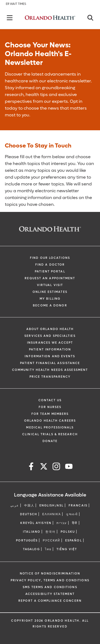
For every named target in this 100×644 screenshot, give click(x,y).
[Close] (90, 18)
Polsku (68, 532)
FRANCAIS (78, 505)
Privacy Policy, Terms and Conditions (50, 580)
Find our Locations (50, 258)
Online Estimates (50, 292)
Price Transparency (50, 377)
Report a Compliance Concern (50, 601)
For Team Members (50, 414)
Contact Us (50, 400)
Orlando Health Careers (50, 421)
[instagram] (56, 467)
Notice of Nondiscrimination (50, 574)
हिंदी (75, 523)
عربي (15, 505)
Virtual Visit (50, 285)
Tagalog (31, 549)
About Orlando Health (50, 329)
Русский (51, 540)
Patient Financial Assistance (50, 363)
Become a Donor (50, 305)
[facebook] (31, 467)
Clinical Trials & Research (50, 434)
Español (74, 540)
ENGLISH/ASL (51, 505)
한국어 (50, 532)
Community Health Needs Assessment (50, 370)
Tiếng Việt (67, 549)
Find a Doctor (50, 265)
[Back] (10, 18)
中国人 (29, 505)
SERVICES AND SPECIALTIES (50, 336)
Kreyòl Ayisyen (36, 523)
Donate (50, 441)
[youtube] (69, 467)
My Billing (50, 299)
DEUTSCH (29, 514)
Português (27, 540)
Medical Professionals (50, 427)
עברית (62, 523)
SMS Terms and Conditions (50, 587)
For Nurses (50, 407)
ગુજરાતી (72, 514)
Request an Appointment (50, 278)
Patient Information (50, 349)
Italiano (32, 532)
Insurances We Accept (50, 343)
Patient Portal (50, 271)
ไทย (48, 549)
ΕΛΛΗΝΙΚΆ (52, 514)
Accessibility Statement (50, 594)
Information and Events (50, 356)
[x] (44, 467)
